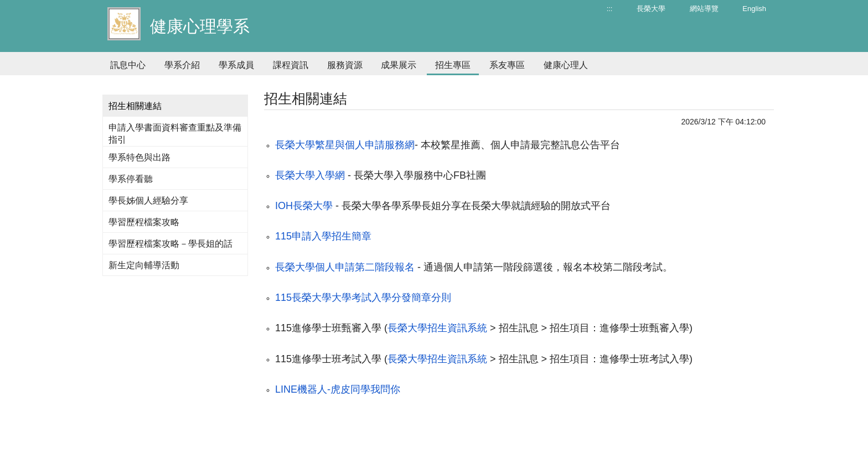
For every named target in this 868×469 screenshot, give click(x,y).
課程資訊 (291, 65)
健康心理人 (566, 65)
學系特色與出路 (139, 157)
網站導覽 (704, 9)
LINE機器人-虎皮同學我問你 (338, 389)
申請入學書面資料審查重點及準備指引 (175, 134)
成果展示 (399, 65)
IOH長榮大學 (304, 206)
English (754, 9)
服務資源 (345, 65)
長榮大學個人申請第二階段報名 (345, 267)
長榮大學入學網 (310, 175)
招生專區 (453, 65)
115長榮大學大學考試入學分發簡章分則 (363, 298)
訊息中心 (128, 65)
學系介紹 (182, 65)
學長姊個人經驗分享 (148, 200)
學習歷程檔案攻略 (144, 222)
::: (610, 9)
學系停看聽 (131, 179)
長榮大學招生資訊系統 (437, 328)
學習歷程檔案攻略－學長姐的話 (170, 244)
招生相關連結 (135, 106)
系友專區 (507, 65)
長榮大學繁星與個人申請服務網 (345, 145)
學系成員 (236, 65)
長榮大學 (651, 9)
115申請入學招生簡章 (323, 236)
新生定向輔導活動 (144, 265)
